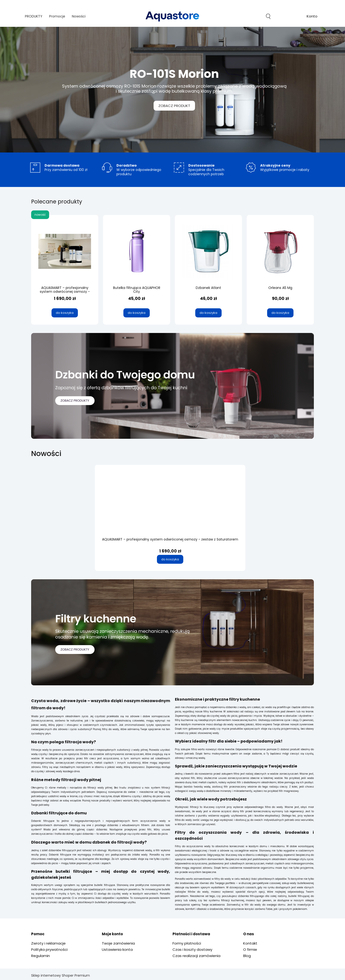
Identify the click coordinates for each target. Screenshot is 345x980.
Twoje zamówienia (118, 943)
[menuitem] (34, 16)
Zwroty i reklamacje (48, 943)
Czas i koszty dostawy (192, 949)
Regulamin (40, 956)
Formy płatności (187, 943)
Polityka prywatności (49, 949)
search (268, 16)
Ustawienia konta (117, 949)
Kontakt (250, 943)
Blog (247, 956)
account (312, 17)
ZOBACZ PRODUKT (173, 105)
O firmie (250, 949)
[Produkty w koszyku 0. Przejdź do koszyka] (290, 16)
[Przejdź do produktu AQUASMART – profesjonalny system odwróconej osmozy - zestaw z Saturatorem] (170, 507)
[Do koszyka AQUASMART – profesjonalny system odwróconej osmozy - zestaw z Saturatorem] (170, 559)
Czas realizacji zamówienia (196, 956)
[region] (172, 90)
